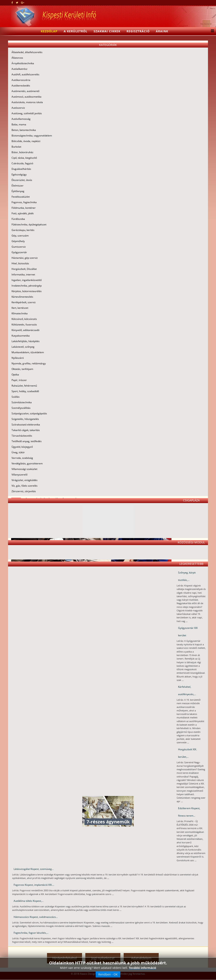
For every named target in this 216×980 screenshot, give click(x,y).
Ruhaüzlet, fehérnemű (24, 386)
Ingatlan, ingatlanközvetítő (27, 280)
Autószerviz (18, 108)
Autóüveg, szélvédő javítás (27, 113)
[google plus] (23, 3)
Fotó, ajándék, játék (23, 213)
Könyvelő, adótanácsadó (25, 330)
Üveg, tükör (18, 452)
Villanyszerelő (19, 475)
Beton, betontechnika (24, 130)
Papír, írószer (19, 380)
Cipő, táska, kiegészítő (24, 158)
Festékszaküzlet (21, 197)
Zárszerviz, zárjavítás (24, 491)
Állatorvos (17, 58)
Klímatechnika (20, 313)
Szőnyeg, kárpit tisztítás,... (187, 576)
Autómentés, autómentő (25, 91)
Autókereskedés (21, 86)
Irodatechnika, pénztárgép (27, 286)
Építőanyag (18, 191)
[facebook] (12, 3)
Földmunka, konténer (24, 208)
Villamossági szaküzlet (24, 469)
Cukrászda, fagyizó (22, 163)
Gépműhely (18, 241)
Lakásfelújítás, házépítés (26, 341)
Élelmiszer (18, 186)
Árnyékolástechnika (23, 63)
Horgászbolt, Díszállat (24, 269)
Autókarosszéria (21, 80)
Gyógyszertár (19, 252)
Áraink (162, 31)
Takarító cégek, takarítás (26, 430)
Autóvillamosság (21, 119)
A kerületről (76, 31)
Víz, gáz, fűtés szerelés (25, 486)
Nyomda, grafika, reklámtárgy (29, 363)
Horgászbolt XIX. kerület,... (187, 753)
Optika (15, 375)
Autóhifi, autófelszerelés (25, 74)
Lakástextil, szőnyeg (23, 347)
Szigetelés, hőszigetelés (25, 419)
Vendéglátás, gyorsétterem (27, 463)
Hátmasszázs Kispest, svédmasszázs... (36, 917)
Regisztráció (138, 31)
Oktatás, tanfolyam (22, 369)
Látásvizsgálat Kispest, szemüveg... (34, 869)
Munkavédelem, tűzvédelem (28, 352)
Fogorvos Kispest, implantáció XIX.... (34, 885)
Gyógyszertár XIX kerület (188, 632)
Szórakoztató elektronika (26, 425)
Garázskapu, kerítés (23, 230)
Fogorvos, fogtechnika (24, 202)
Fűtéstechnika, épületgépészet (29, 224)
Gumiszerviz (19, 247)
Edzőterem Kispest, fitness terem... (189, 812)
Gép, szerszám (20, 236)
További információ (143, 968)
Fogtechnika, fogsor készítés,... (31, 933)
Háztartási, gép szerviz (25, 258)
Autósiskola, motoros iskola (27, 102)
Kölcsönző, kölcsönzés (24, 319)
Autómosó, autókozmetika (26, 97)
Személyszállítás (21, 408)
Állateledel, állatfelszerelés (27, 52)
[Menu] (211, 31)
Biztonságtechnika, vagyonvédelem (32, 136)
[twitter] (17, 3)
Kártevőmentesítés (22, 297)
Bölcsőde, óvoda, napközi (26, 141)
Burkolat (16, 147)
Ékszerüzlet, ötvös (22, 180)
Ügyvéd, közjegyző (22, 447)
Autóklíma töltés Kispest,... (29, 901)
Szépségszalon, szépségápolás (29, 413)
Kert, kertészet (20, 308)
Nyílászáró (18, 358)
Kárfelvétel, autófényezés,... (187, 690)
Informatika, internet (23, 274)
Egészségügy (19, 174)
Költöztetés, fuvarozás (24, 325)
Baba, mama (19, 124)
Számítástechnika (22, 402)
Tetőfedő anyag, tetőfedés (27, 441)
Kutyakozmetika (21, 336)
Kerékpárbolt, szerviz (24, 302)
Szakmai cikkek (107, 31)
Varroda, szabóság (22, 458)
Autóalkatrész (19, 69)
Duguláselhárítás (21, 169)
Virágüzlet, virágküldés (25, 480)
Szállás (16, 397)
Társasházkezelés (22, 436)
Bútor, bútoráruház (22, 152)
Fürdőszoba (18, 219)
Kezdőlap (49, 31)
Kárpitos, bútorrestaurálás (27, 291)
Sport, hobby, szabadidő (25, 391)
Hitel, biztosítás (20, 263)
